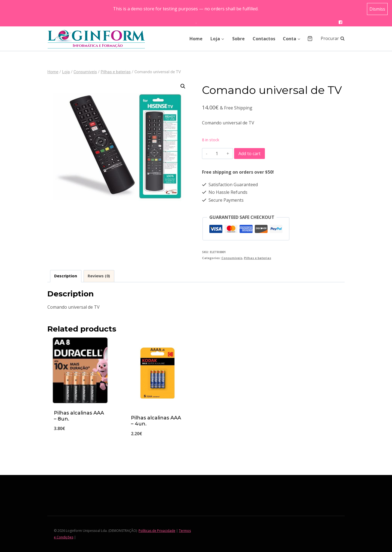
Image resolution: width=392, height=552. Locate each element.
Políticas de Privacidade (157, 531)
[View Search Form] (330, 39)
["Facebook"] (340, 22)
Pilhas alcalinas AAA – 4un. (156, 421)
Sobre (238, 39)
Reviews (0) (99, 276)
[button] (223, 39)
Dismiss (377, 9)
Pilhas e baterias (258, 258)
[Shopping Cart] (310, 39)
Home (196, 39)
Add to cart (249, 154)
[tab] (66, 276)
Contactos (264, 39)
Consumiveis (232, 258)
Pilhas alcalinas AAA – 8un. (79, 416)
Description (66, 276)
